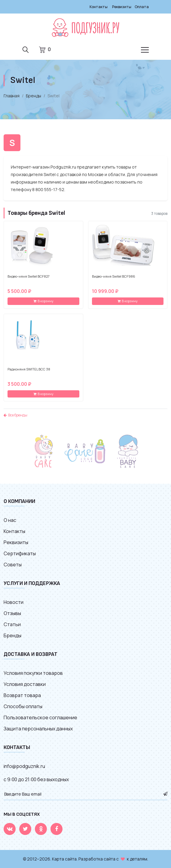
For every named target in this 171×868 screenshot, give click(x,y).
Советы (13, 565)
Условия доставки (25, 684)
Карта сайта (64, 859)
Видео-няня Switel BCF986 (114, 276)
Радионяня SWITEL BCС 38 (29, 369)
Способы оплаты (23, 706)
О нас (10, 520)
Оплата (142, 7)
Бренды (34, 96)
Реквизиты (122, 7)
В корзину (43, 301)
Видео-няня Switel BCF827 (29, 276)
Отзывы (12, 613)
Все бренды (15, 415)
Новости (14, 602)
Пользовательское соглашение (40, 717)
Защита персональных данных (38, 729)
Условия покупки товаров (33, 673)
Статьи (12, 624)
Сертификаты (20, 553)
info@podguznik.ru (24, 766)
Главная (12, 96)
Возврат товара (22, 695)
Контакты (99, 7)
